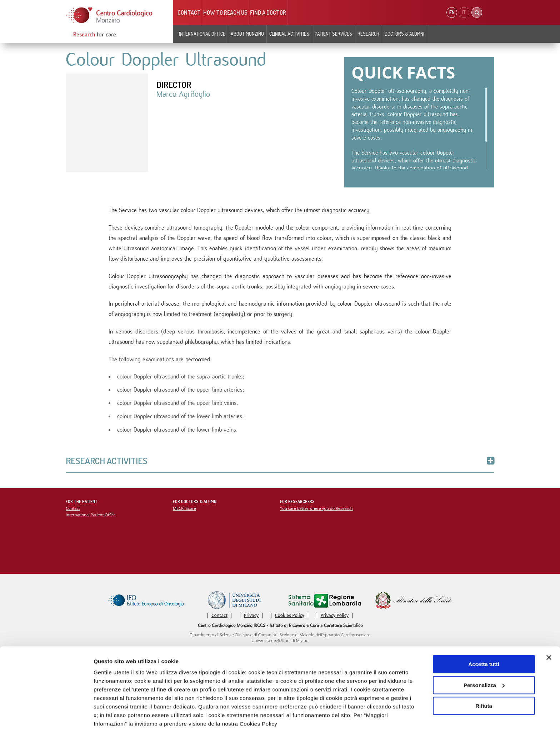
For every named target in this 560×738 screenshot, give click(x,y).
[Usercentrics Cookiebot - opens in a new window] (46, 724)
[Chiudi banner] (549, 638)
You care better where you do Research (317, 509)
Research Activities (280, 462)
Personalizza (484, 665)
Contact (189, 12)
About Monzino (247, 34)
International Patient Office (91, 516)
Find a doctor (268, 12)
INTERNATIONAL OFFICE (202, 34)
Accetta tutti (484, 645)
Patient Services (333, 34)
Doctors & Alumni (404, 34)
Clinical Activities (289, 34)
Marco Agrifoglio (183, 95)
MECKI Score (184, 509)
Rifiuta (484, 686)
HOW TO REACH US (225, 12)
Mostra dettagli (113, 724)
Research (368, 34)
